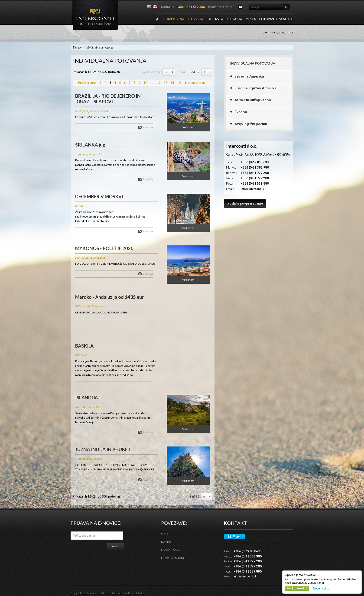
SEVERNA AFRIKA (89, 307)
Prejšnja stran (87, 83)
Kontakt (167, 542)
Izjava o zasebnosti (174, 558)
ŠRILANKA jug (90, 145)
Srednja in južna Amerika (92, 111)
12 (159, 83)
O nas (165, 533)
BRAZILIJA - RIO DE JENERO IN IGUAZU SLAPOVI (108, 99)
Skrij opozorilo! (297, 589)
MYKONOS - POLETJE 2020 (104, 248)
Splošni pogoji (171, 550)
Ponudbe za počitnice (278, 33)
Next (210, 72)
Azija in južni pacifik (89, 154)
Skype (234, 536)
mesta (79, 206)
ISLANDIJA (87, 397)
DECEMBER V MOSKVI (99, 196)
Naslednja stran (194, 83)
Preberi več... (321, 589)
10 (145, 83)
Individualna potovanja (90, 258)
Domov (77, 48)
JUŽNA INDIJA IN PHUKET (103, 449)
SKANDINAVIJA (87, 407)
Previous (204, 72)
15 (179, 83)
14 (172, 83)
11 (152, 83)
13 (166, 83)
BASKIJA (84, 346)
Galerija (148, 127)
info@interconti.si (220, 7)
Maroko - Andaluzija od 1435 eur (109, 297)
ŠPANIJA (81, 355)
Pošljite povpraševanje (245, 203)
